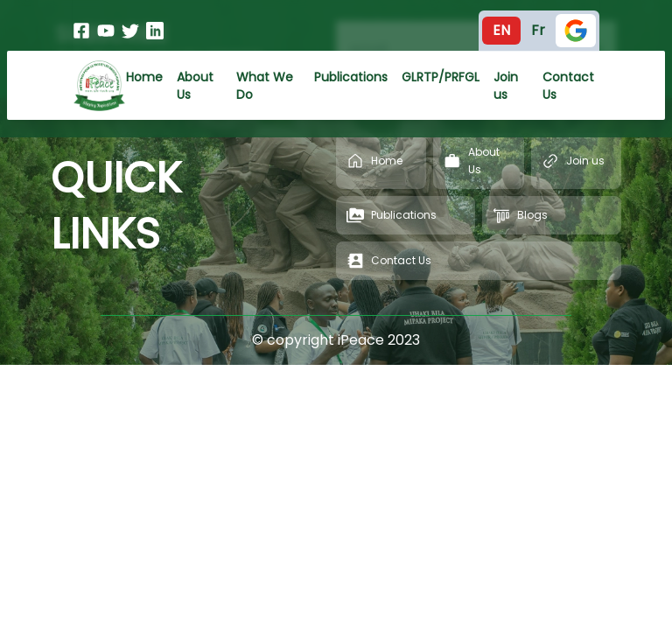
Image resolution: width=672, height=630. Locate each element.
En (501, 30)
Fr (538, 30)
